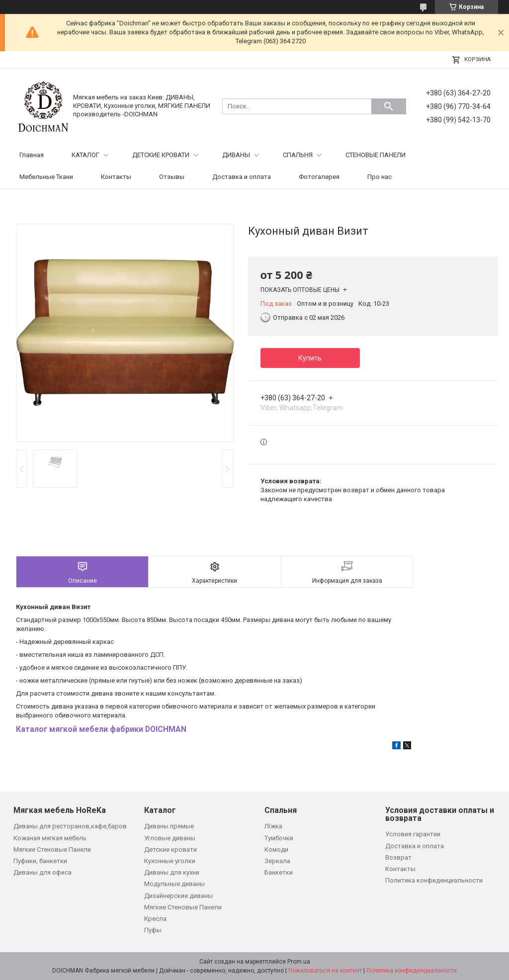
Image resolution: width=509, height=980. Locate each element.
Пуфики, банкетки (40, 861)
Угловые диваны (170, 838)
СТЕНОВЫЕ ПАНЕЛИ (376, 155)
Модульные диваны (174, 884)
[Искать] (389, 106)
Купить (310, 358)
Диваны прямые (169, 826)
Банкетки (279, 872)
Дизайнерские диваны (178, 896)
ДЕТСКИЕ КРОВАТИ (161, 155)
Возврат (398, 857)
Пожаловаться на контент (325, 971)
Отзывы (172, 177)
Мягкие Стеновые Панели (52, 849)
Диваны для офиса (42, 872)
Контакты (116, 177)
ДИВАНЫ (236, 155)
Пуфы (153, 930)
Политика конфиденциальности (434, 880)
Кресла (155, 919)
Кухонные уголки (170, 861)
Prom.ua (299, 962)
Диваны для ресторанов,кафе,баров (70, 826)
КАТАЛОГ (85, 155)
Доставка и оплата (242, 177)
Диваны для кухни (172, 872)
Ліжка (273, 826)
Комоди (276, 849)
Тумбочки (279, 838)
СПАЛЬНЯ (298, 155)
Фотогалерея (319, 177)
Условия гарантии (413, 834)
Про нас (380, 177)
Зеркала (277, 861)
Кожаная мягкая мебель (50, 838)
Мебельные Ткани (46, 177)
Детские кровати (170, 849)
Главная (32, 155)
